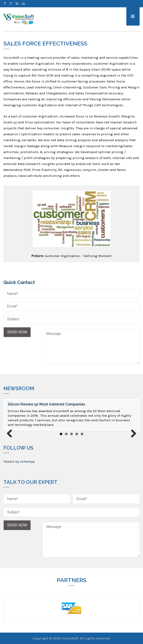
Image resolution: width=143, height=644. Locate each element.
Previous (11, 434)
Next (132, 434)
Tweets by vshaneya (19, 461)
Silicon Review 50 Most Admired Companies (46, 404)
